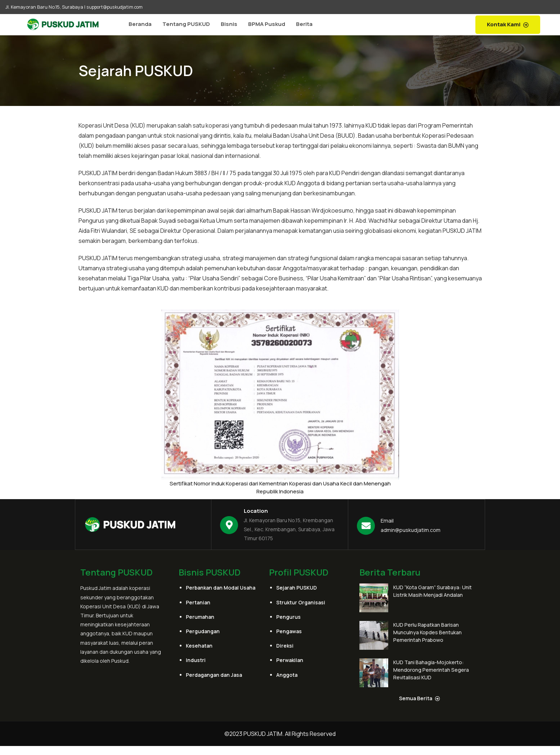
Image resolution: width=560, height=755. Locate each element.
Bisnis (229, 24)
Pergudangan (203, 631)
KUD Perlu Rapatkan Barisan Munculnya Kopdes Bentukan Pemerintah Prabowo (427, 632)
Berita (304, 24)
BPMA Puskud (267, 24)
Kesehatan (199, 646)
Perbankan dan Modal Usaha (221, 588)
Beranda (140, 24)
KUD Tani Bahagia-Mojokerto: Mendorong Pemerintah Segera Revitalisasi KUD (431, 670)
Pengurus (288, 616)
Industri (196, 660)
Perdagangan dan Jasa (214, 674)
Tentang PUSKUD (186, 24)
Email (387, 521)
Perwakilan (290, 660)
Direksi (285, 646)
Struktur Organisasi (301, 602)
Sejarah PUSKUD (297, 588)
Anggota (287, 674)
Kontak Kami (508, 24)
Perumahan (200, 616)
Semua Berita (420, 698)
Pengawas (289, 631)
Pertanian (198, 602)
